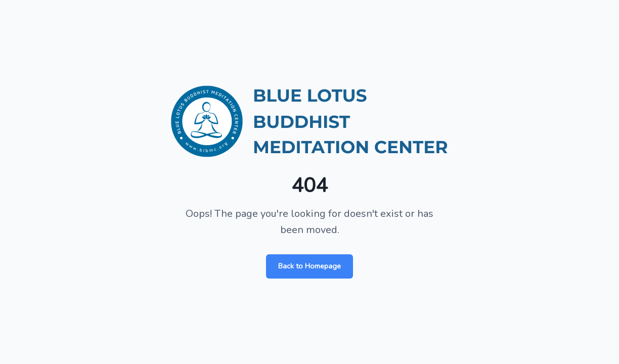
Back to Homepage (309, 266)
